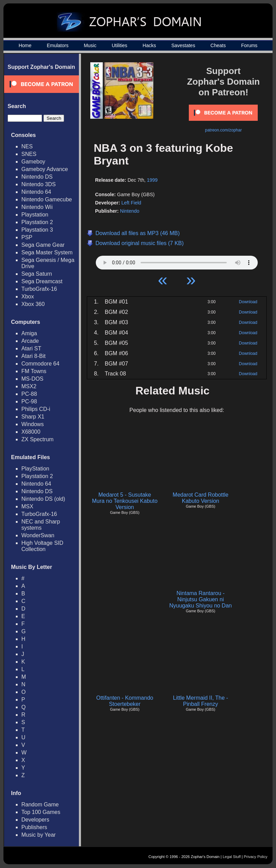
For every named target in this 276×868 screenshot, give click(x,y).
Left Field (131, 203)
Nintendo (130, 211)
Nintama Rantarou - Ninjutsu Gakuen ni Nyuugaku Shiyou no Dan (200, 599)
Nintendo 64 (36, 192)
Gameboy (33, 162)
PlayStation (35, 469)
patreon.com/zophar (223, 130)
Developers (35, 820)
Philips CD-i (36, 409)
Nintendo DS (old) (43, 499)
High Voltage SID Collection (42, 546)
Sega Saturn (37, 274)
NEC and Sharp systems (41, 525)
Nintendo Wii (37, 207)
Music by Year (39, 835)
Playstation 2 (37, 222)
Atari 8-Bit (33, 356)
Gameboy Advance (45, 169)
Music (90, 45)
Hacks (149, 45)
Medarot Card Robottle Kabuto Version (201, 498)
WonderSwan (38, 535)
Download (248, 302)
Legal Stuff (232, 857)
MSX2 (29, 386)
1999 (152, 180)
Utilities (119, 45)
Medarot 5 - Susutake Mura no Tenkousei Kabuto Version (125, 501)
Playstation (35, 215)
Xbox (28, 297)
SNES (29, 154)
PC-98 (29, 401)
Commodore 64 (40, 364)
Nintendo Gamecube (47, 199)
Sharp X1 (33, 417)
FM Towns (34, 371)
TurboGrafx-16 (39, 289)
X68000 (31, 432)
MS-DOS (32, 379)
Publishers (34, 827)
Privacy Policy (256, 857)
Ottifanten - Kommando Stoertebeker (125, 701)
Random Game (40, 805)
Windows (33, 424)
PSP (27, 237)
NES (27, 146)
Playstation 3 (37, 230)
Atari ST (31, 348)
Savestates (183, 45)
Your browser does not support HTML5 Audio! (177, 261)
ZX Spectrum (37, 439)
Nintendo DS (37, 177)
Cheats (218, 45)
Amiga (29, 333)
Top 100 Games (41, 812)
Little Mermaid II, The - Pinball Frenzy (201, 701)
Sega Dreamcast (42, 281)
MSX (27, 506)
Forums (249, 45)
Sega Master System (47, 252)
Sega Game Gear (43, 245)
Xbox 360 (33, 304)
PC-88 (29, 394)
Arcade (30, 341)
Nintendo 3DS (39, 184)
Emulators (58, 45)
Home (25, 45)
